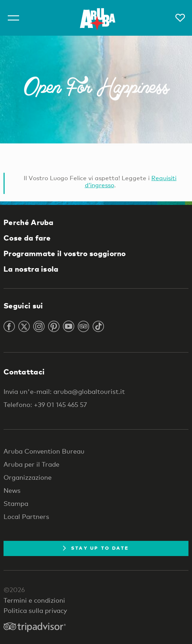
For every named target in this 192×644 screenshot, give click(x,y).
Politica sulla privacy (35, 610)
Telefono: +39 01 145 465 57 (45, 404)
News (12, 490)
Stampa (16, 503)
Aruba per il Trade (31, 464)
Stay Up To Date (96, 548)
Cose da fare (27, 238)
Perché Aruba (29, 222)
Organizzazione (28, 477)
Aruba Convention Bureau (44, 451)
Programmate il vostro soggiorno (65, 253)
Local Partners (26, 516)
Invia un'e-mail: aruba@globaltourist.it (64, 391)
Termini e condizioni (34, 600)
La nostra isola (31, 269)
